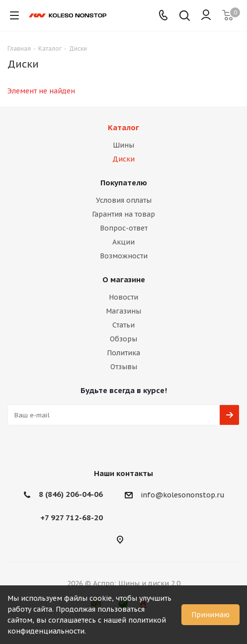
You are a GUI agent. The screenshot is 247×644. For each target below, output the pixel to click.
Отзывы (124, 367)
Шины (123, 145)
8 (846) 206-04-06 (71, 494)
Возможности (124, 256)
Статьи (123, 325)
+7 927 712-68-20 (72, 518)
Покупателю (124, 183)
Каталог (123, 127)
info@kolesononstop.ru (183, 495)
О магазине (124, 280)
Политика (123, 353)
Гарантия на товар (123, 214)
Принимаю (210, 615)
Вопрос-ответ (124, 228)
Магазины (123, 311)
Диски (123, 159)
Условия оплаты (124, 200)
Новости (123, 297)
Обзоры (123, 339)
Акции (123, 242)
